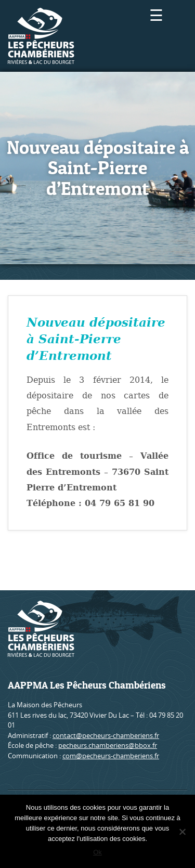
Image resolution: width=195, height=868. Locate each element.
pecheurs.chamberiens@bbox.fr (108, 745)
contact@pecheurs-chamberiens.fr (106, 735)
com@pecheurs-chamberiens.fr (111, 756)
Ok (97, 852)
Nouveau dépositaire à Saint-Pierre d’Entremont (96, 339)
